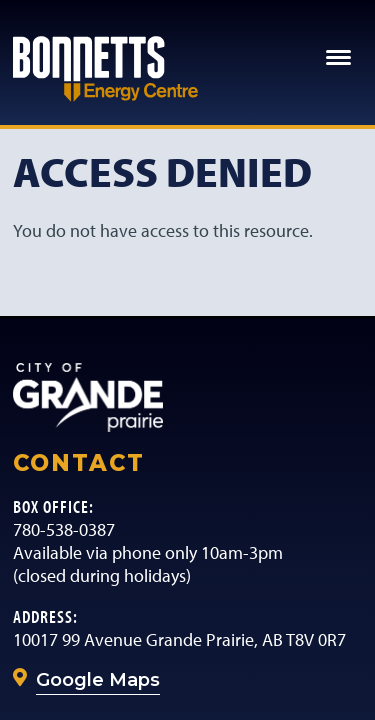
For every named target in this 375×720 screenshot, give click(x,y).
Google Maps (98, 680)
